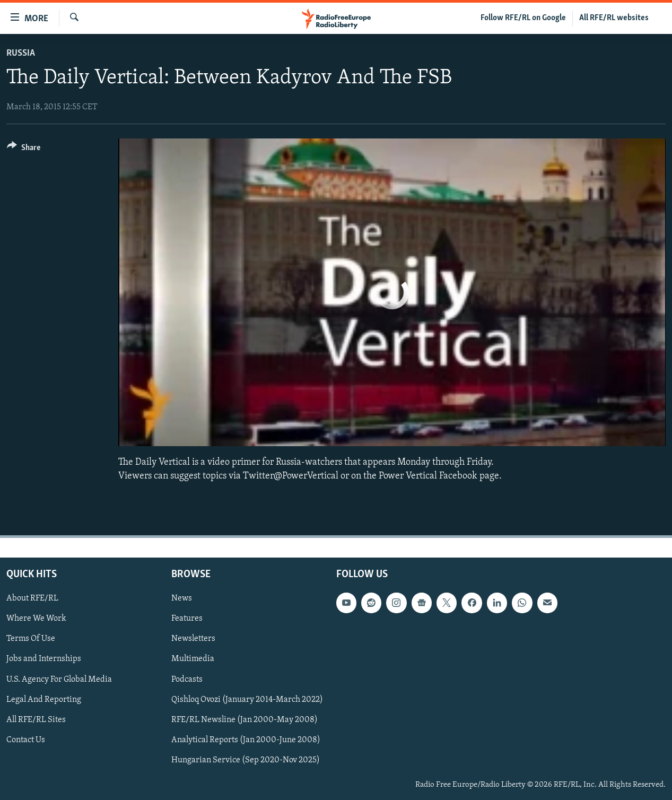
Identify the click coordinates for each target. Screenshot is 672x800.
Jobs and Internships (44, 659)
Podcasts (187, 679)
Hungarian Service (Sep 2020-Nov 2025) (246, 760)
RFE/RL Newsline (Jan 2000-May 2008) (245, 719)
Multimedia (193, 659)
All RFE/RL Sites (36, 719)
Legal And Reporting (44, 699)
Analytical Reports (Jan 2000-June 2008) (246, 740)
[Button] (24, 149)
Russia (21, 53)
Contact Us (26, 740)
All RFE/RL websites (614, 18)
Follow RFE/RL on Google (523, 18)
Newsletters (193, 639)
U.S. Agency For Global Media (59, 679)
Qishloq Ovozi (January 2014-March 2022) (247, 699)
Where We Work (36, 619)
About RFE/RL (32, 598)
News (182, 598)
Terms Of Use (31, 639)
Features (187, 619)
